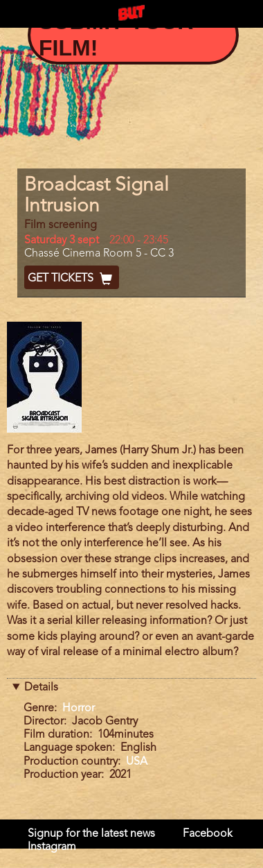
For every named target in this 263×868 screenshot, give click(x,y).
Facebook (208, 834)
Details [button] (41, 688)
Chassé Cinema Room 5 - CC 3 (99, 254)
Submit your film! (116, 35)
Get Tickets (72, 279)
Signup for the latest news (91, 834)
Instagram (52, 847)
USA (137, 762)
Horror (79, 709)
